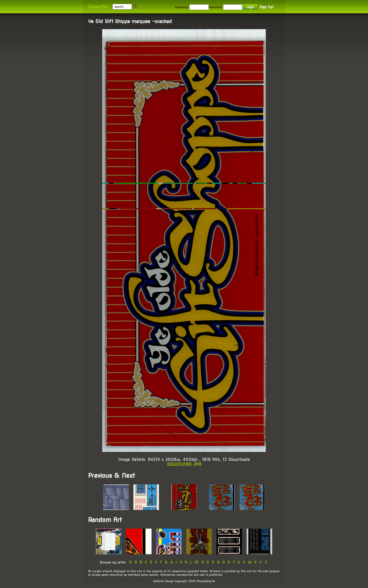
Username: (182, 7)
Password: (216, 7)
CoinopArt (98, 7)
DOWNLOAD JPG (184, 464)
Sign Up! (266, 7)
